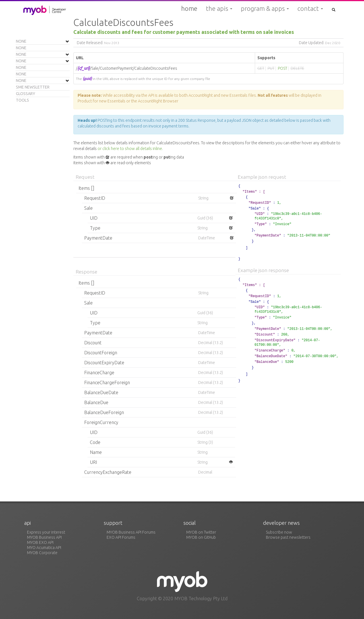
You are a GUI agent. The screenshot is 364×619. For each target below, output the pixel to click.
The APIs (219, 9)
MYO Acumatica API (44, 548)
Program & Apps (265, 9)
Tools (22, 100)
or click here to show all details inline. (130, 149)
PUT (271, 68)
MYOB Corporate (42, 553)
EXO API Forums (121, 537)
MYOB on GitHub (201, 537)
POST (283, 68)
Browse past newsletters (288, 537)
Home (189, 8)
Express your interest (46, 532)
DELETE (297, 68)
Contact (310, 9)
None (21, 41)
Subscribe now (279, 532)
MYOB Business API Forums (131, 532)
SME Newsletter (33, 87)
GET (261, 68)
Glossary (26, 94)
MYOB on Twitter (201, 532)
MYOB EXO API (40, 542)
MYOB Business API (44, 537)
